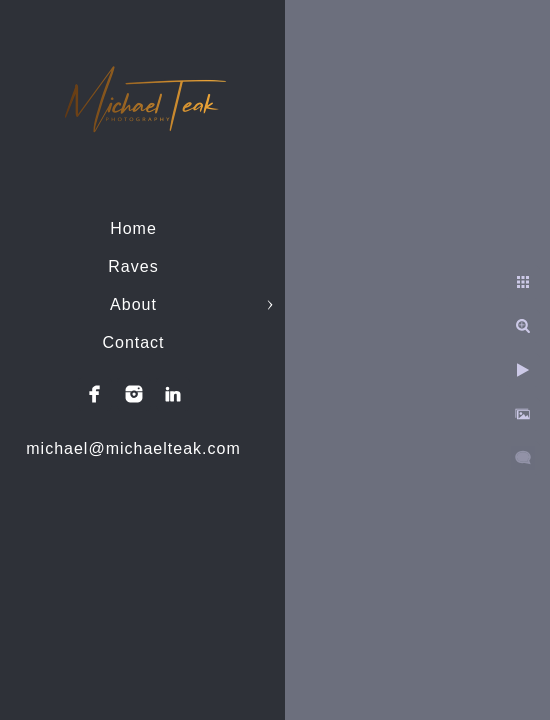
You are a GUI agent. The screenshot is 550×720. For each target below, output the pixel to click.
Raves (133, 266)
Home (133, 228)
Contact (133, 342)
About (133, 304)
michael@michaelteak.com (133, 448)
